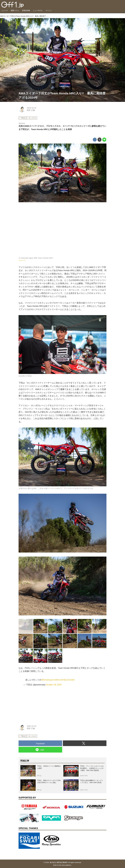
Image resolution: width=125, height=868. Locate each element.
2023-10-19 (31, 108)
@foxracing (46, 680)
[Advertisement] (37, 704)
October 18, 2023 (54, 685)
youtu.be (22, 260)
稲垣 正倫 (31, 110)
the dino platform (65, 865)
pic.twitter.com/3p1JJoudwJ (63, 680)
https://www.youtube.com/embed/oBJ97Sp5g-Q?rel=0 (62, 231)
